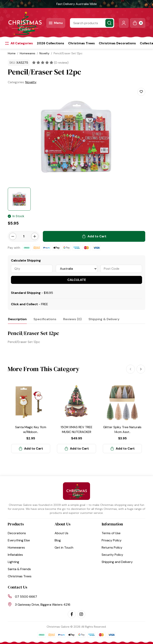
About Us (61, 533)
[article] (31, 418)
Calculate (77, 280)
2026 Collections (51, 43)
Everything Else (19, 540)
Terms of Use (111, 533)
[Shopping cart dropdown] (138, 23)
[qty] (32, 269)
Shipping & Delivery (104, 319)
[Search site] (109, 23)
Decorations (17, 533)
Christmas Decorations (117, 43)
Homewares (16, 547)
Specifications (45, 319)
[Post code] (121, 269)
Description (17, 319)
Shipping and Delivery (117, 562)
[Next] (141, 369)
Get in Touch (64, 547)
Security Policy (112, 555)
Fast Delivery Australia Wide (77, 4)
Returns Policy (112, 547)
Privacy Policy (112, 540)
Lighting (13, 562)
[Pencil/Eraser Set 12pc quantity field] (24, 236)
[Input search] (92, 23)
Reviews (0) (72, 319)
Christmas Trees (81, 43)
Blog (58, 540)
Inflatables (15, 555)
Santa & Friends (19, 569)
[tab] (17, 319)
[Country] (77, 269)
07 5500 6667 (26, 597)
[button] (124, 23)
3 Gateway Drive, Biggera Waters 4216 (43, 605)
